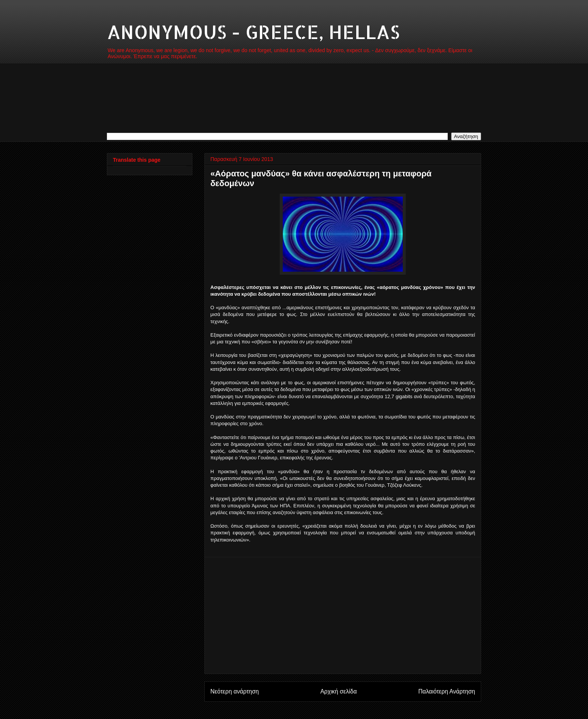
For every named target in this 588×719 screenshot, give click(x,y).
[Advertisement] (343, 615)
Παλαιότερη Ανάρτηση (447, 691)
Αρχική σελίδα (338, 691)
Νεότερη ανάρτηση (235, 691)
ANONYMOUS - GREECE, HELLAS (253, 32)
